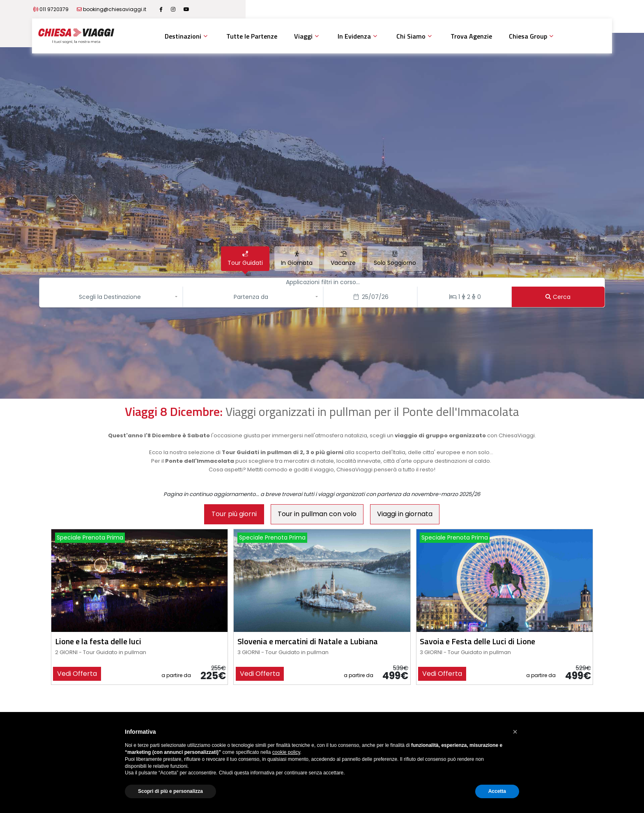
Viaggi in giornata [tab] (405, 514)
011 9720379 (105, 9)
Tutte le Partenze (252, 36)
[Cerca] (558, 297)
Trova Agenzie (471, 36)
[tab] (245, 259)
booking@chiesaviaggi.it (166, 9)
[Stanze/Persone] (464, 297)
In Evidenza (354, 36)
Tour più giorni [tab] (234, 514)
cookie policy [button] (286, 752)
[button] (112, 297)
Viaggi (303, 36)
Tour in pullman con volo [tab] (317, 514)
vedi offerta (77, 674)
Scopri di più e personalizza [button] (170, 791)
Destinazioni (183, 36)
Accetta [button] (497, 791)
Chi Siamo (411, 36)
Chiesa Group (528, 36)
